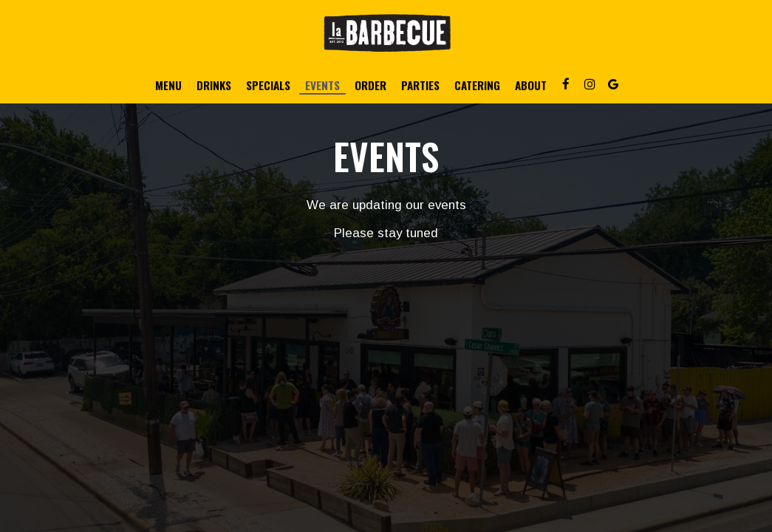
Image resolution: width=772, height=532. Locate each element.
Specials (268, 85)
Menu (168, 85)
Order (370, 85)
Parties (420, 85)
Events (322, 85)
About (531, 85)
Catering (477, 85)
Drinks (214, 85)
